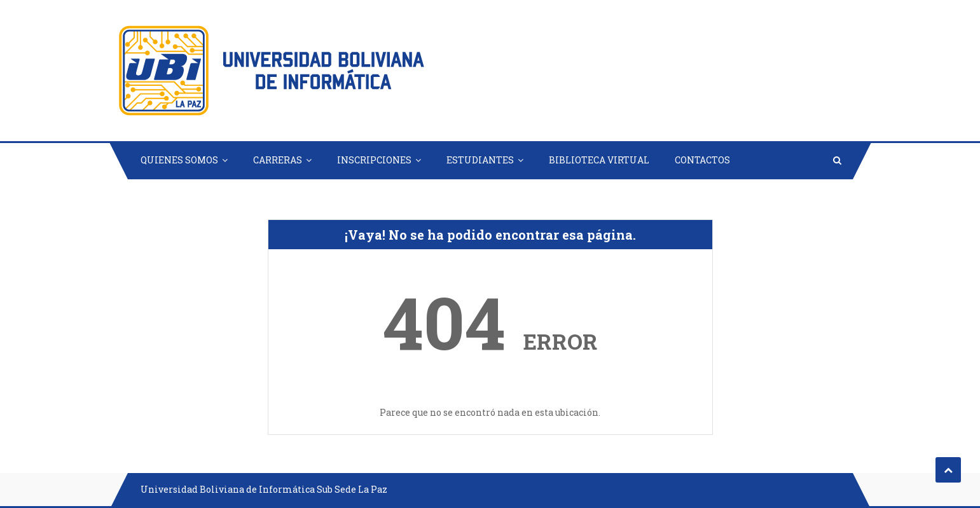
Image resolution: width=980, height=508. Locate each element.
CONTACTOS (702, 160)
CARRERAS (278, 160)
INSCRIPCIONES (374, 160)
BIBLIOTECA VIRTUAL (599, 160)
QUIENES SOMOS (179, 160)
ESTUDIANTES (480, 160)
